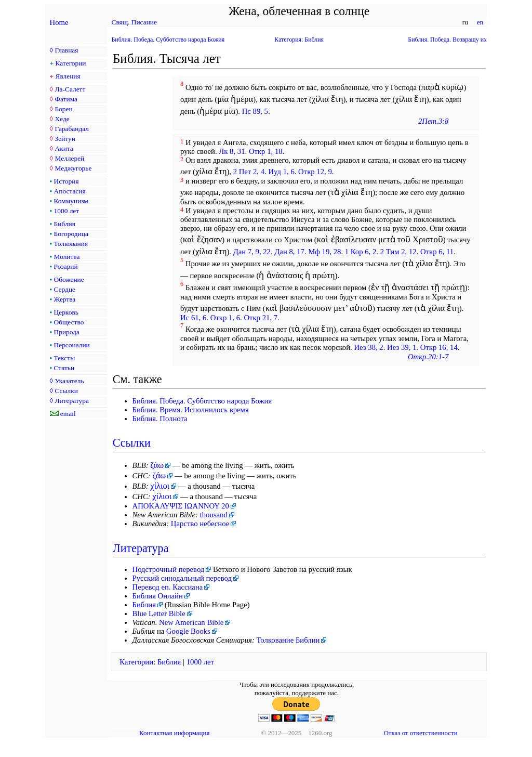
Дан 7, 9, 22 (252, 252)
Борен (63, 109)
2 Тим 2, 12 (398, 252)
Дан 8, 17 (289, 252)
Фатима (66, 99)
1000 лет (67, 211)
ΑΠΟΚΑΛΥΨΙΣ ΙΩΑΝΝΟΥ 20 (181, 506)
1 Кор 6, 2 (361, 252)
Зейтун (65, 139)
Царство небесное (200, 524)
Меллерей (69, 158)
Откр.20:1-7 (428, 357)
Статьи (64, 368)
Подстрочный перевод (169, 569)
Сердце (65, 289)
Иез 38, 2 (368, 347)
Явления (68, 76)
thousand (214, 515)
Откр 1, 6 (225, 318)
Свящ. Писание (134, 22)
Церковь (66, 312)
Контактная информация (174, 733)
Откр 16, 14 (439, 347)
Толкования (71, 244)
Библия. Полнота (160, 419)
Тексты (65, 358)
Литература (71, 401)
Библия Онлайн (158, 596)
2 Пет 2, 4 (249, 172)
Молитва (67, 257)
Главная (66, 50)
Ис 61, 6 (193, 318)
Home (59, 22)
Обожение (69, 279)
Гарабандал (71, 129)
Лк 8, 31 (232, 151)
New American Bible (191, 622)
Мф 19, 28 (324, 252)
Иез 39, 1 (402, 347)
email (68, 414)
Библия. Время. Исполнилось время (191, 410)
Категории (71, 63)
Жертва (65, 299)
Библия (65, 224)
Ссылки (66, 391)
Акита (64, 148)
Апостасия (70, 191)
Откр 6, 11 (437, 252)
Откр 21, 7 (261, 318)
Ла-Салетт (70, 89)
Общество (69, 322)
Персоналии (72, 345)
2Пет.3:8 (433, 121)
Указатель (69, 381)
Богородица (71, 234)
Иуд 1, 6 (281, 172)
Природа (67, 332)
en (480, 22)
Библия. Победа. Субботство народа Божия (168, 40)
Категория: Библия (299, 40)
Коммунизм (71, 201)
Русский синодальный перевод (182, 578)
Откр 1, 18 (266, 151)
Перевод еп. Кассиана (168, 587)
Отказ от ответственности (420, 733)
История (66, 181)
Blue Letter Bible (159, 614)
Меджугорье (73, 168)
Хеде (62, 119)
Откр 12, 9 (315, 172)
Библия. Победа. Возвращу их (447, 40)
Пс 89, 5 (255, 111)
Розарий (66, 266)
